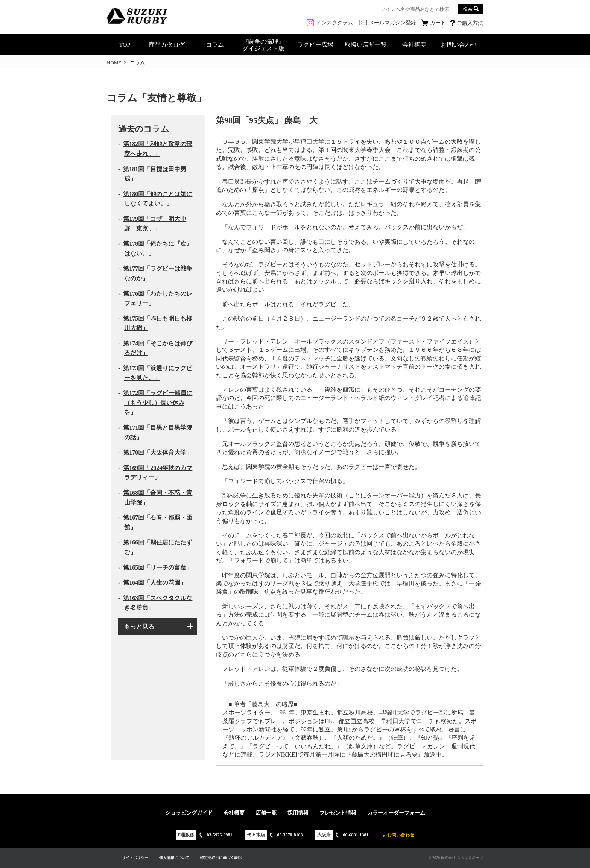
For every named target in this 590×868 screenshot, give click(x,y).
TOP (125, 45)
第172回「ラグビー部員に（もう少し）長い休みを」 (158, 403)
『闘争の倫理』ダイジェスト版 (263, 45)
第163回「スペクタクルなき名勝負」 (158, 603)
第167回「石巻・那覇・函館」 (158, 522)
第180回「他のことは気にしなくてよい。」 (158, 199)
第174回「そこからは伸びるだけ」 (158, 348)
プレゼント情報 (338, 813)
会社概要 (414, 45)
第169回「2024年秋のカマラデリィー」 (158, 473)
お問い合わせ (459, 45)
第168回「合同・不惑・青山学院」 (158, 498)
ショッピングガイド (189, 813)
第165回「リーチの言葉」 (158, 568)
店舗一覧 (266, 813)
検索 (468, 9)
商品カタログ (167, 45)
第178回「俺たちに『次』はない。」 (158, 249)
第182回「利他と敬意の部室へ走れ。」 (158, 149)
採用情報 (298, 813)
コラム (215, 45)
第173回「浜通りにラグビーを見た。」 (158, 373)
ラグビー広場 (315, 45)
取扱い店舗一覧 (366, 45)
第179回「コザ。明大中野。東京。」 (155, 224)
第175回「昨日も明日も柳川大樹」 (158, 323)
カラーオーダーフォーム (396, 813)
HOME (114, 63)
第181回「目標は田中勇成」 (155, 174)
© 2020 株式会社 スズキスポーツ (456, 858)
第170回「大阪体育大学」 (158, 452)
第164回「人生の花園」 (155, 583)
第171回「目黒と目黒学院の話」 (158, 432)
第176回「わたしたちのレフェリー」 (158, 299)
